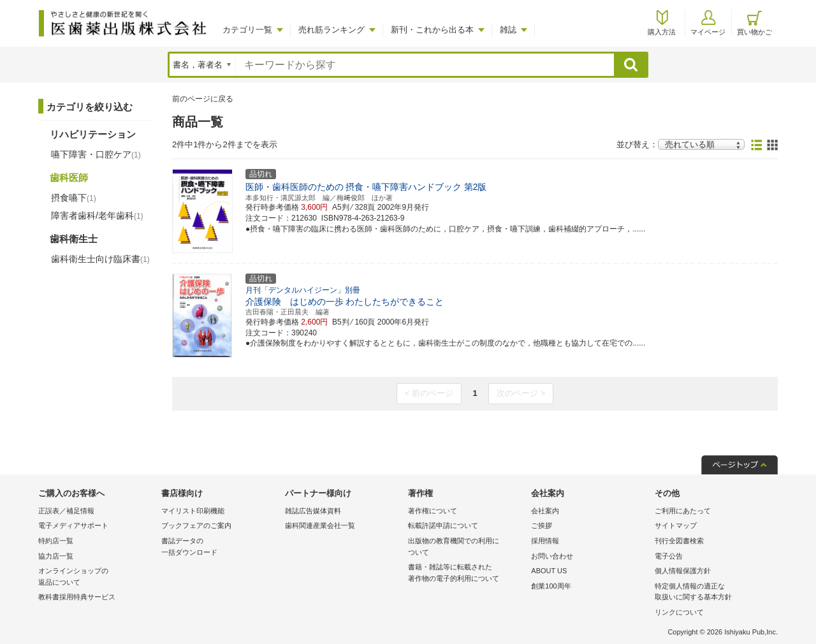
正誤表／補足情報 (66, 511)
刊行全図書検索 (679, 541)
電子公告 (669, 556)
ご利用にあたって (683, 511)
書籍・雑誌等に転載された (466, 574)
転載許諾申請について (443, 525)
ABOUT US (549, 571)
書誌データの (220, 547)
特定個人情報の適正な (713, 593)
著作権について (433, 511)
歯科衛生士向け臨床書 (100, 259)
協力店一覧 (56, 556)
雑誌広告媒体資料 (313, 511)
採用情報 (545, 541)
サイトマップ (676, 525)
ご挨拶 (542, 525)
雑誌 (508, 30)
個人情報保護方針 (683, 571)
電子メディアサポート (73, 525)
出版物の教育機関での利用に (466, 547)
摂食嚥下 (74, 198)
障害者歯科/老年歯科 (97, 216)
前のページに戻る (203, 99)
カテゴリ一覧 (247, 30)
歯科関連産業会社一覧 (320, 525)
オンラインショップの (97, 577)
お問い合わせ (552, 556)
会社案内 (545, 511)
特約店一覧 (56, 541)
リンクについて (679, 612)
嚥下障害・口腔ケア (96, 154)
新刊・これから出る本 (432, 30)
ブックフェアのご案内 (196, 525)
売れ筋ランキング (331, 30)
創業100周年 (551, 586)
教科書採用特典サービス (77, 597)
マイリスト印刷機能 (193, 511)
